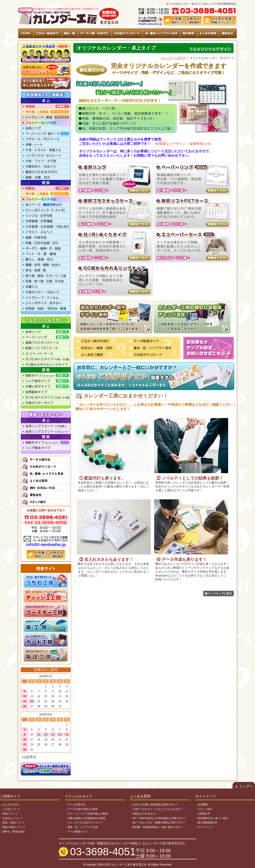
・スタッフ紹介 (204, 809)
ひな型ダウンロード (127, 33)
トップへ (244, 786)
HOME (26, 33)
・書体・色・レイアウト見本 (81, 827)
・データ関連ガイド (76, 832)
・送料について (9, 814)
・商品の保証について (13, 827)
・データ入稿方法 (75, 804)
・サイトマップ (204, 827)
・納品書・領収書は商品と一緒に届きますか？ (156, 827)
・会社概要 (201, 804)
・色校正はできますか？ (144, 814)
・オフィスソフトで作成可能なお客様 (86, 814)
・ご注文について (10, 809)
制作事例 (188, 33)
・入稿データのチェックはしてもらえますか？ (156, 809)
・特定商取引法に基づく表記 (211, 818)
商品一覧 (69, 33)
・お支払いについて (11, 818)
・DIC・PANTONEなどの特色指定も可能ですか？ (158, 818)
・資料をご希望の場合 (13, 832)
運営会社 (228, 33)
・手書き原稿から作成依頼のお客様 (85, 818)
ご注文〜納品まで (47, 33)
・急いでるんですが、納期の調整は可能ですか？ (158, 822)
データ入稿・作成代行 (94, 33)
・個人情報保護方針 (206, 822)
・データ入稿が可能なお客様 (81, 809)
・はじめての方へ (10, 804)
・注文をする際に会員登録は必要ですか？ (154, 804)
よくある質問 (208, 33)
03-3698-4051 (103, 852)
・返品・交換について (13, 822)
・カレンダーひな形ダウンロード (84, 822)
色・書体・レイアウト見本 (161, 33)
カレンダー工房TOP (173, 58)
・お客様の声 (203, 814)
